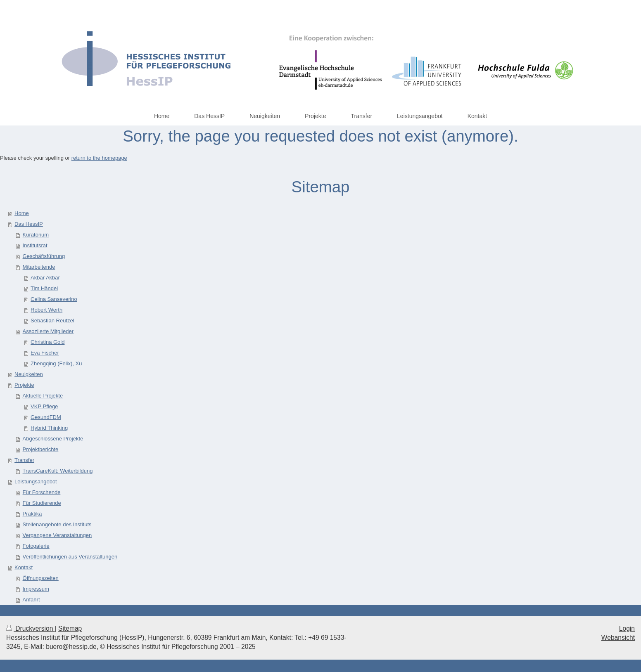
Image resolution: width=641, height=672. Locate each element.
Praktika (32, 514)
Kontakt (24, 567)
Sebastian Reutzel (52, 321)
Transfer (24, 460)
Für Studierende (42, 503)
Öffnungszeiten (41, 578)
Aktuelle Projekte (43, 396)
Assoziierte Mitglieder (48, 331)
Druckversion (31, 628)
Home (22, 213)
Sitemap (70, 628)
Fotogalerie (36, 546)
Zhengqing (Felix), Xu (56, 363)
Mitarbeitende (39, 267)
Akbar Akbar (45, 278)
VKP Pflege (44, 406)
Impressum (36, 589)
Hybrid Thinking (49, 428)
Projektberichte (41, 449)
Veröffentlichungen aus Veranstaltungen (70, 557)
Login (627, 628)
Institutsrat (35, 245)
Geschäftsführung (44, 256)
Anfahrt (31, 600)
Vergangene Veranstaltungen (57, 535)
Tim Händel (44, 288)
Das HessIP (29, 224)
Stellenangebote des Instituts (57, 524)
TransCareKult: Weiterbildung (58, 471)
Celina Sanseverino (54, 299)
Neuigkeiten (29, 374)
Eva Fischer (45, 353)
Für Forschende (42, 492)
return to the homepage (99, 158)
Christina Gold (47, 342)
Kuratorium (36, 235)
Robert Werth (46, 310)
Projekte (24, 385)
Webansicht (618, 638)
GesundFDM (46, 417)
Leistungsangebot (36, 482)
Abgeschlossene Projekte (53, 439)
